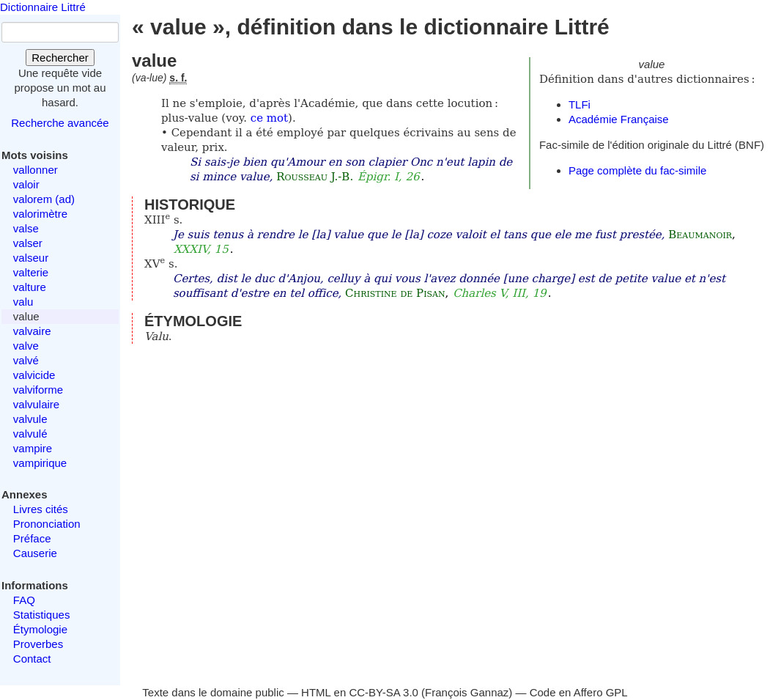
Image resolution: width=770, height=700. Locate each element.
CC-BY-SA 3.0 (384, 692)
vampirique (40, 463)
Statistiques (42, 615)
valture (30, 287)
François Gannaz (467, 692)
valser (28, 243)
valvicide (34, 375)
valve (26, 346)
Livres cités (41, 509)
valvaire (32, 331)
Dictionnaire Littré (43, 7)
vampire (33, 448)
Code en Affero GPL (579, 692)
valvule (30, 419)
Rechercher (60, 58)
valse (26, 228)
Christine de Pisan (395, 293)
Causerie (35, 553)
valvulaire (36, 404)
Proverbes (38, 644)
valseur (31, 258)
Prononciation (47, 524)
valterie (31, 272)
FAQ (24, 600)
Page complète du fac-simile (637, 170)
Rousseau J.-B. (315, 177)
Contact (32, 659)
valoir (26, 184)
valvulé (30, 434)
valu (23, 302)
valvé (26, 360)
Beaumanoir (700, 235)
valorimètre (40, 214)
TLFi (580, 104)
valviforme (38, 390)
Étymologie (40, 629)
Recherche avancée (60, 123)
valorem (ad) (44, 199)
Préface (32, 538)
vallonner (36, 170)
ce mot (269, 118)
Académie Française (619, 119)
